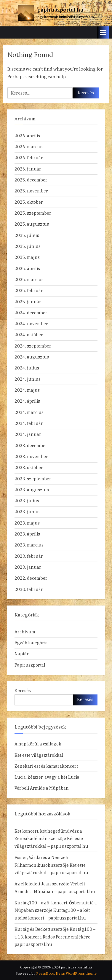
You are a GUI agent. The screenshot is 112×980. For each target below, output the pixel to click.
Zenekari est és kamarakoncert (46, 766)
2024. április (27, 401)
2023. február (29, 556)
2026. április (27, 136)
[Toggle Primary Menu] (103, 32)
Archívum (25, 632)
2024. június (28, 379)
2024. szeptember (33, 346)
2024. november (31, 324)
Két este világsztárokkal (39, 755)
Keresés (23, 690)
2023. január (28, 567)
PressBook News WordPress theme (66, 973)
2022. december (31, 578)
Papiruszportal (30, 665)
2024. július (27, 368)
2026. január (28, 169)
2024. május (27, 390)
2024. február (29, 423)
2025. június (28, 246)
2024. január (28, 434)
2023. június (28, 512)
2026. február (29, 158)
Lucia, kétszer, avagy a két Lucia (47, 777)
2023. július (27, 501)
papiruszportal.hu (60, 10)
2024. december (31, 313)
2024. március (29, 412)
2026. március (29, 147)
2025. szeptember (33, 213)
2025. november (31, 191)
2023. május (27, 523)
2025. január (28, 302)
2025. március (29, 279)
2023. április (27, 534)
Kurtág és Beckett (32, 929)
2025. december (31, 180)
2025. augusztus (32, 224)
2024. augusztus (32, 357)
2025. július (27, 235)
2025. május (27, 257)
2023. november (31, 456)
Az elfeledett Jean (33, 884)
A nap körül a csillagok (38, 744)
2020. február (29, 589)
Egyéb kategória (31, 643)
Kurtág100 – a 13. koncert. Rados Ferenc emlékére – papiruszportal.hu (55, 937)
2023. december (31, 446)
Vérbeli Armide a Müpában (42, 788)
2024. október (29, 335)
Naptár (22, 654)
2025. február (29, 290)
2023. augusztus (32, 490)
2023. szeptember (33, 479)
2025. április (27, 268)
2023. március (29, 545)
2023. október (29, 467)
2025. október (29, 202)
